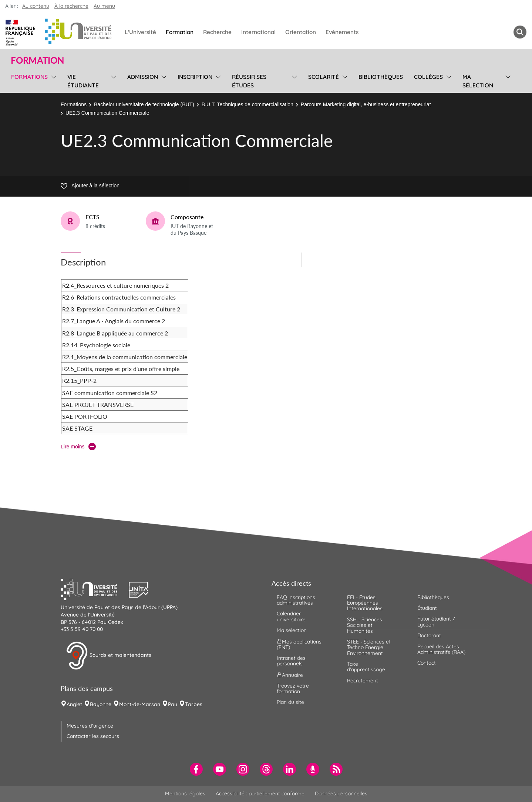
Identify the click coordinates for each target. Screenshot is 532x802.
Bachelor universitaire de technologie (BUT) (144, 104)
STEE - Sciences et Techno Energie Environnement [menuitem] (369, 647)
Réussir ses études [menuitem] (249, 81)
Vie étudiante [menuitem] (83, 81)
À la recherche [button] (71, 6)
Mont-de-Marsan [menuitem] (140, 704)
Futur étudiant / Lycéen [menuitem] (436, 621)
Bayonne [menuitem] (101, 704)
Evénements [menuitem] (342, 32)
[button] (95, 589)
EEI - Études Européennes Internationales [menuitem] (365, 603)
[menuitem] (196, 769)
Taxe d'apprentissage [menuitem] (366, 667)
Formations (74, 104)
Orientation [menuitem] (301, 32)
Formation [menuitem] (180, 32)
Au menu (104, 6)
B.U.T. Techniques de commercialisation (248, 104)
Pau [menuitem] (173, 704)
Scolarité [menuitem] (324, 77)
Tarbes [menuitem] (194, 704)
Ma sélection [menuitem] (478, 81)
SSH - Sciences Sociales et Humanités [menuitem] (365, 625)
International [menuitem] (258, 32)
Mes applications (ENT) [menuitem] (299, 644)
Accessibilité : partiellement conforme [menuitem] (260, 793)
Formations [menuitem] (29, 77)
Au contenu (36, 6)
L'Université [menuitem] (140, 32)
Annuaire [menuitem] (290, 675)
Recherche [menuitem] (217, 32)
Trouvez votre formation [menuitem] (293, 689)
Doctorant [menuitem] (429, 635)
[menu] (52, 80)
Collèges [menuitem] (428, 77)
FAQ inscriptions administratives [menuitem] (296, 600)
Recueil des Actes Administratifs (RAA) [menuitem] (441, 649)
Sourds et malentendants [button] (109, 656)
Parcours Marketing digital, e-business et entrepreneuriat (366, 104)
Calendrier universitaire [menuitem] (291, 616)
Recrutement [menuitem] (363, 681)
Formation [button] (37, 60)
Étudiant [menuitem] (427, 608)
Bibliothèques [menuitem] (381, 77)
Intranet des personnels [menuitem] (291, 661)
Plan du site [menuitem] (290, 702)
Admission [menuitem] (143, 77)
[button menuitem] (520, 32)
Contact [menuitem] (427, 663)
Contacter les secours (93, 736)
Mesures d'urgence (90, 726)
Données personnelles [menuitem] (341, 793)
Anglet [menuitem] (74, 704)
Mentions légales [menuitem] (185, 793)
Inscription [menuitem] (195, 77)
